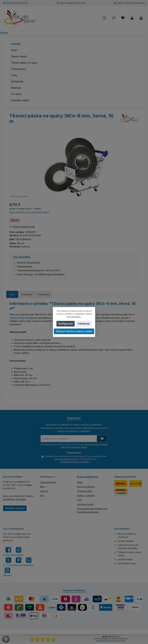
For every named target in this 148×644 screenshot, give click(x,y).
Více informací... (74, 317)
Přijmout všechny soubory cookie (74, 331)
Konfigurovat (66, 324)
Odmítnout (84, 324)
